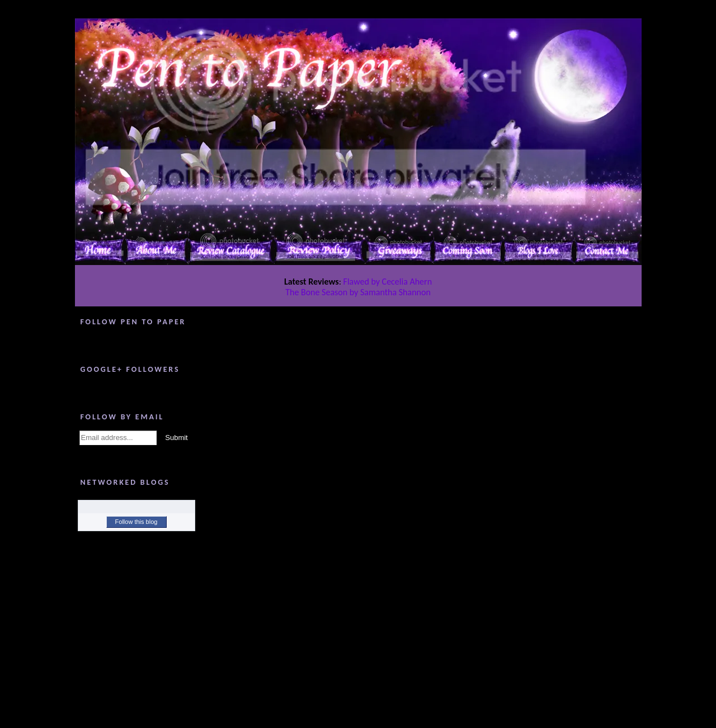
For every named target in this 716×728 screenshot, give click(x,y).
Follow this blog (136, 522)
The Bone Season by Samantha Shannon (358, 292)
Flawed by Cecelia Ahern (388, 282)
